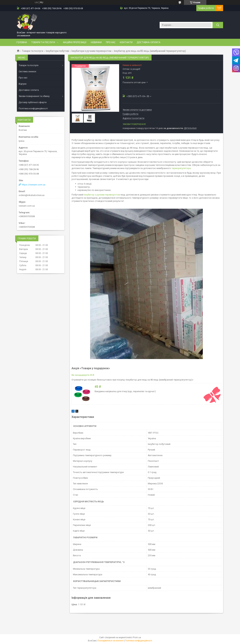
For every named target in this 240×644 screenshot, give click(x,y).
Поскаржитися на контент (111, 641)
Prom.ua (137, 637)
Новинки (96, 42)
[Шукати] (218, 25)
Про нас (111, 42)
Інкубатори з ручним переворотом (91, 51)
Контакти (126, 42)
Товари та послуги (43, 42)
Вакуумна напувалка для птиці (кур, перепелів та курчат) (125, 391)
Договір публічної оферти (33, 102)
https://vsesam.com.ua (34, 185)
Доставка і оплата (149, 42)
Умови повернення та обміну (34, 96)
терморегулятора (181, 168)
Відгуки (23, 84)
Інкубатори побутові (57, 51)
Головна (22, 42)
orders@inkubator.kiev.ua (32, 195)
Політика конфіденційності (33, 108)
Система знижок (27, 71)
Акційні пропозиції (75, 42)
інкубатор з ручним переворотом (102, 195)
